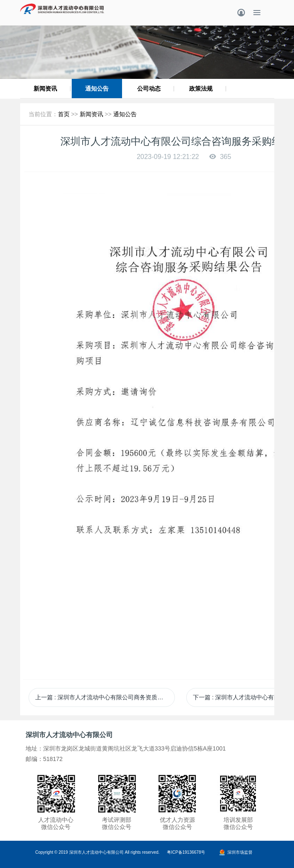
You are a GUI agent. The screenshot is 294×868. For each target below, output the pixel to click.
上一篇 (105, 697)
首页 (64, 114)
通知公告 (97, 89)
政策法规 (201, 89)
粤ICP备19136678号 (186, 852)
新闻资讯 (45, 89)
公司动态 (149, 89)
